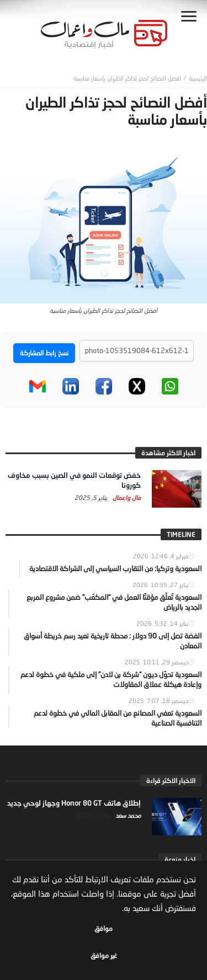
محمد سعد (127, 815)
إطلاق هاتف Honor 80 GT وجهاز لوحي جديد (74, 803)
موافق (104, 928)
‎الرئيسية (198, 78)
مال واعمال (126, 497)
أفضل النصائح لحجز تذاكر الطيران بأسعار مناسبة (127, 78)
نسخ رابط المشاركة (44, 353)
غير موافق (104, 955)
